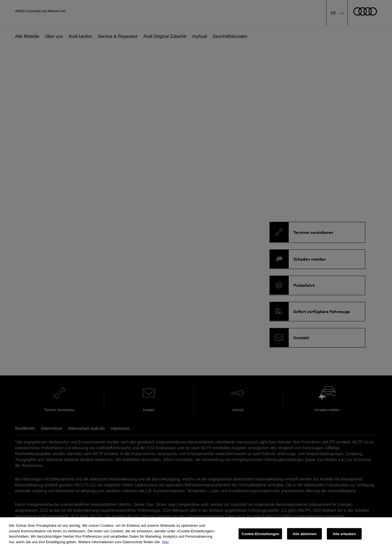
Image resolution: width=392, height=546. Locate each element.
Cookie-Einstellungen (260, 536)
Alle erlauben (344, 536)
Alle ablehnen (305, 536)
